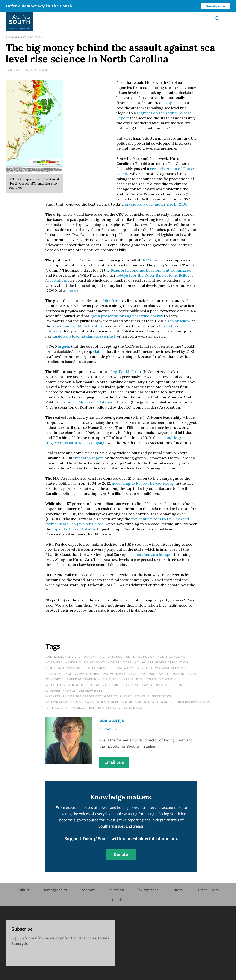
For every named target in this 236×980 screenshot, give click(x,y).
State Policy (144, 657)
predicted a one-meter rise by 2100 (156, 204)
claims (99, 351)
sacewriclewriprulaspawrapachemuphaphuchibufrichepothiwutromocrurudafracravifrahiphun (131, 702)
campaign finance (60, 690)
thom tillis (78, 685)
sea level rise (131, 679)
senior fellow (179, 321)
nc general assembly (63, 662)
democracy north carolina (115, 685)
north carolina (171, 657)
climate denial (87, 674)
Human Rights (207, 890)
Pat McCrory (56, 708)
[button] (228, 18)
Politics (36, 37)
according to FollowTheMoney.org (143, 483)
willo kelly (55, 685)
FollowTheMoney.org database (87, 402)
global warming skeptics (164, 668)
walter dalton (171, 674)
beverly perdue (142, 674)
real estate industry (63, 668)
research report (89, 458)
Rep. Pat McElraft (126, 372)
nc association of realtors (108, 662)
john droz (54, 679)
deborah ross (90, 690)
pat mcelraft (114, 674)
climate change (59, 674)
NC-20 (147, 260)
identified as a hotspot (153, 554)
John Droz (111, 301)
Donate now (215, 6)
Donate (121, 854)
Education (116, 890)
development (96, 668)
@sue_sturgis (109, 728)
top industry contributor (74, 529)
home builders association (165, 662)
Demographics (55, 890)
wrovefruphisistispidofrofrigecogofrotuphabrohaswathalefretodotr (109, 696)
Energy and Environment (76, 657)
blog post (173, 103)
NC (137, 662)
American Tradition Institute (78, 326)
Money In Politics (115, 657)
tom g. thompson (161, 679)
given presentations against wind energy (127, 316)
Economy (87, 890)
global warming (125, 668)
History (177, 890)
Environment (16, 37)
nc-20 (192, 674)
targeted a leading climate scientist (84, 336)
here (72, 290)
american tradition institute (92, 679)
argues (64, 346)
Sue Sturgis (19, 70)
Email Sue (114, 762)
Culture (24, 890)
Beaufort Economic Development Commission (152, 270)
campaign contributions (163, 685)
